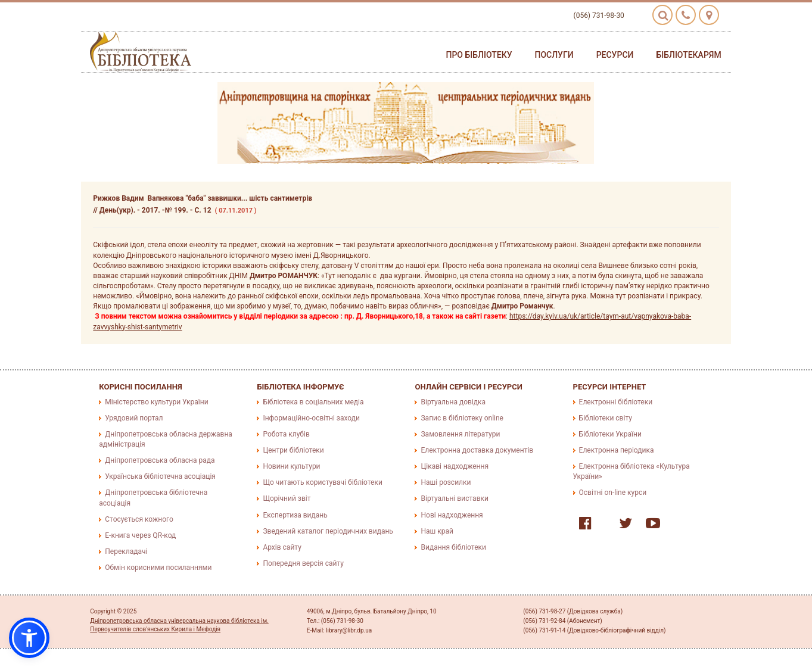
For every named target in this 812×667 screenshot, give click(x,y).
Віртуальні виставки (454, 498)
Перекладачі (126, 551)
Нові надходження (452, 515)
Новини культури (291, 466)
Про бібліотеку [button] (479, 55)
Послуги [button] (554, 55)
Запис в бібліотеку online (462, 418)
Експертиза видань (295, 515)
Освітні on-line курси (613, 493)
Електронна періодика (617, 450)
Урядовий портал (134, 418)
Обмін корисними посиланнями (158, 568)
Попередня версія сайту (303, 563)
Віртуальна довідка (453, 402)
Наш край (437, 531)
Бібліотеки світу (606, 418)
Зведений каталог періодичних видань (328, 531)
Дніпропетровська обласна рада (160, 460)
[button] (29, 638)
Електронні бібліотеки (616, 402)
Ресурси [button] (615, 55)
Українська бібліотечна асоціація (160, 476)
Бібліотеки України (610, 434)
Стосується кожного (139, 519)
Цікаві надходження (455, 466)
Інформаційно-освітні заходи (311, 418)
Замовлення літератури (460, 434)
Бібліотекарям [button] (688, 55)
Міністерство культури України (156, 402)
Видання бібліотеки (453, 547)
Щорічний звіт (287, 498)
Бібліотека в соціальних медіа (313, 402)
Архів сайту (282, 547)
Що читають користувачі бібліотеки (322, 482)
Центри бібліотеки (293, 450)
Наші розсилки (446, 482)
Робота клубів (286, 434)
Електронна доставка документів (477, 450)
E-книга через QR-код (140, 535)
